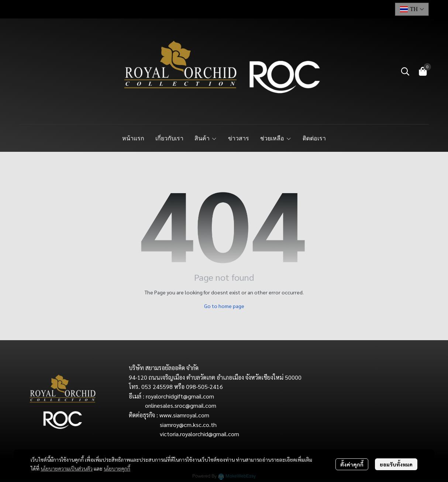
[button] (412, 9)
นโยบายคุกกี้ (117, 468)
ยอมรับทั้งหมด (396, 464)
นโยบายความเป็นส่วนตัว (67, 468)
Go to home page (224, 306)
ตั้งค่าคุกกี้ (352, 464)
